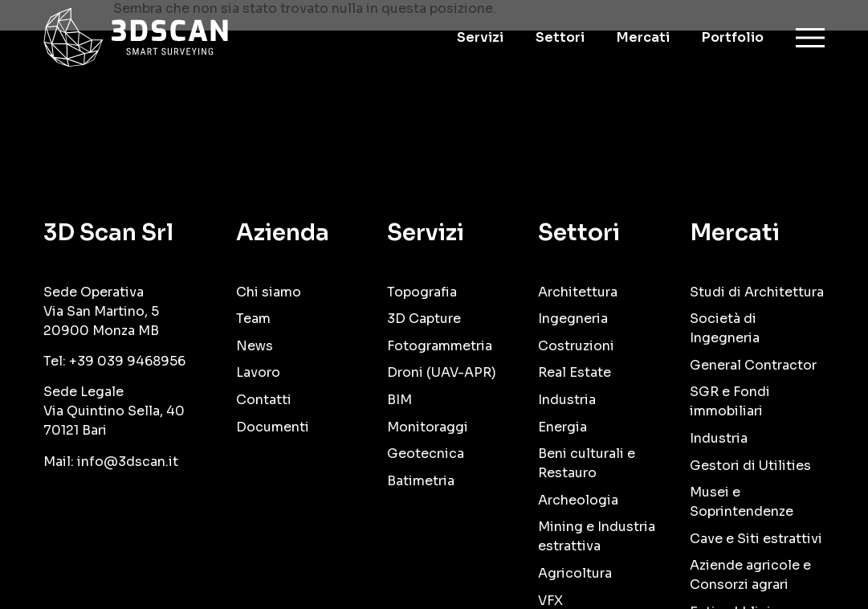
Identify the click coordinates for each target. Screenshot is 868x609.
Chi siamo (269, 292)
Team (253, 319)
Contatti (264, 400)
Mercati (643, 37)
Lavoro (258, 372)
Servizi (480, 37)
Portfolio (733, 37)
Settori (560, 37)
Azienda (283, 233)
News (255, 346)
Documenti (273, 427)
